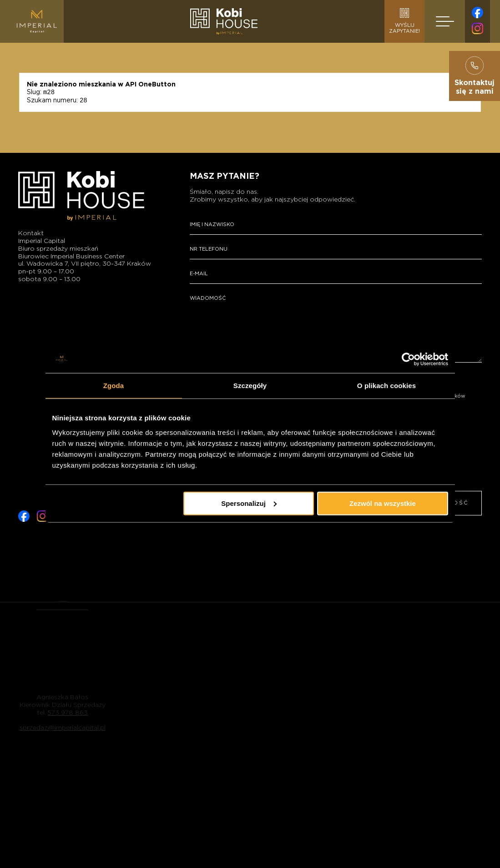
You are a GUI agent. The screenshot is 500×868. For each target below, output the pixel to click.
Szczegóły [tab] (250, 386)
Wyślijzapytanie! (404, 21)
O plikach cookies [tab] (386, 386)
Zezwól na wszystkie (383, 503)
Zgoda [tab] (114, 386)
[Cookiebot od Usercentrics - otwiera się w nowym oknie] (408, 359)
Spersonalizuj (249, 503)
